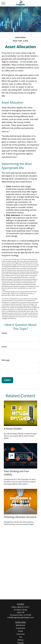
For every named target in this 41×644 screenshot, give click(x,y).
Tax (20, 637)
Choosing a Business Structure (20, 517)
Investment (21, 628)
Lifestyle (20, 643)
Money (20, 640)
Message (6, 360)
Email (4, 347)
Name (4, 333)
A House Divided (13, 429)
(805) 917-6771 (23, 607)
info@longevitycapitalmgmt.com (20, 617)
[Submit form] (7, 380)
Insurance (21, 634)
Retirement (20, 625)
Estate (21, 631)
